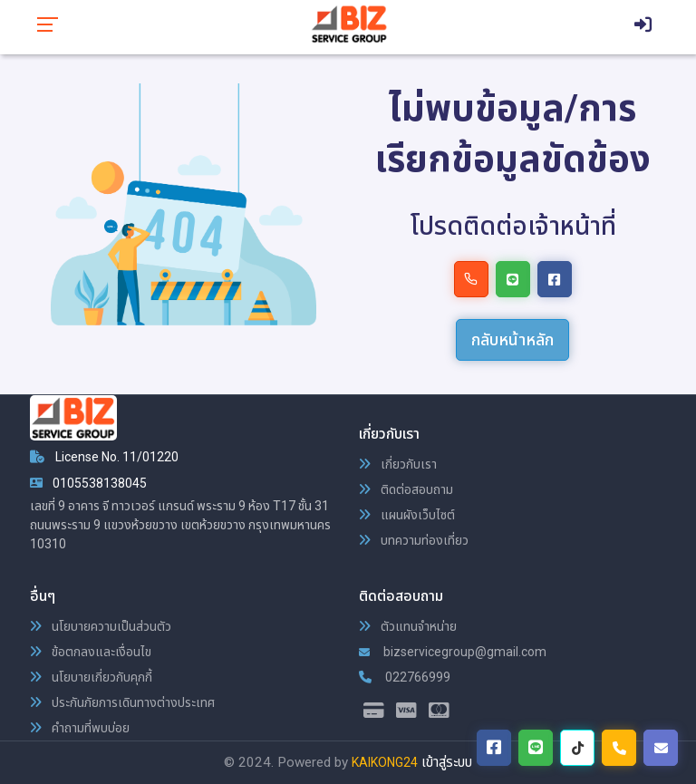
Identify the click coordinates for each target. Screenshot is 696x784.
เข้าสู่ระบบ (447, 762)
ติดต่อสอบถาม (406, 489)
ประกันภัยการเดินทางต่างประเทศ (122, 702)
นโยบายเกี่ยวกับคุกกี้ (91, 677)
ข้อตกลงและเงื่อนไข (91, 652)
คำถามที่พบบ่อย (80, 728)
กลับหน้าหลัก (512, 339)
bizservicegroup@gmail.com (453, 652)
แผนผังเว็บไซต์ (407, 515)
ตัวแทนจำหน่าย (408, 626)
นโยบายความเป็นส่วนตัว (101, 626)
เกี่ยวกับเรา (398, 464)
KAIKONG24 (385, 762)
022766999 (405, 677)
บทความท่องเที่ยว (414, 540)
